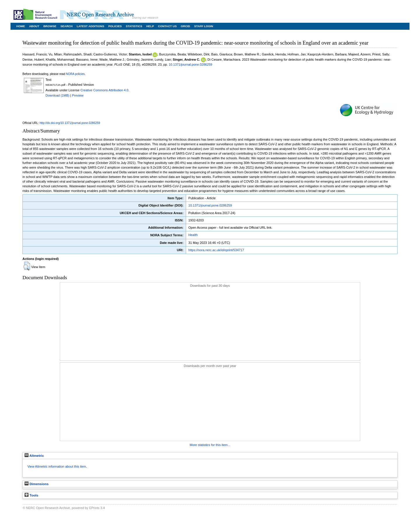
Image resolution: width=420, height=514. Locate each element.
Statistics (134, 26)
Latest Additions (90, 26)
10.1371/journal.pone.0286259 (190, 64)
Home (21, 26)
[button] (27, 266)
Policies (115, 26)
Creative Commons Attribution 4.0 (104, 90)
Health (193, 235)
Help (150, 26)
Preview (78, 95)
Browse (50, 26)
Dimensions (36, 484)
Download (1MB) (57, 95)
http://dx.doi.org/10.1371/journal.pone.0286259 (70, 123)
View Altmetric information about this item (57, 466)
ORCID (185, 26)
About (34, 26)
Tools (31, 495)
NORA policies (75, 74)
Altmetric (34, 456)
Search (66, 26)
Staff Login (204, 26)
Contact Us (167, 26)
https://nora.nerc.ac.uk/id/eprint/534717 (216, 250)
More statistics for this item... (210, 445)
